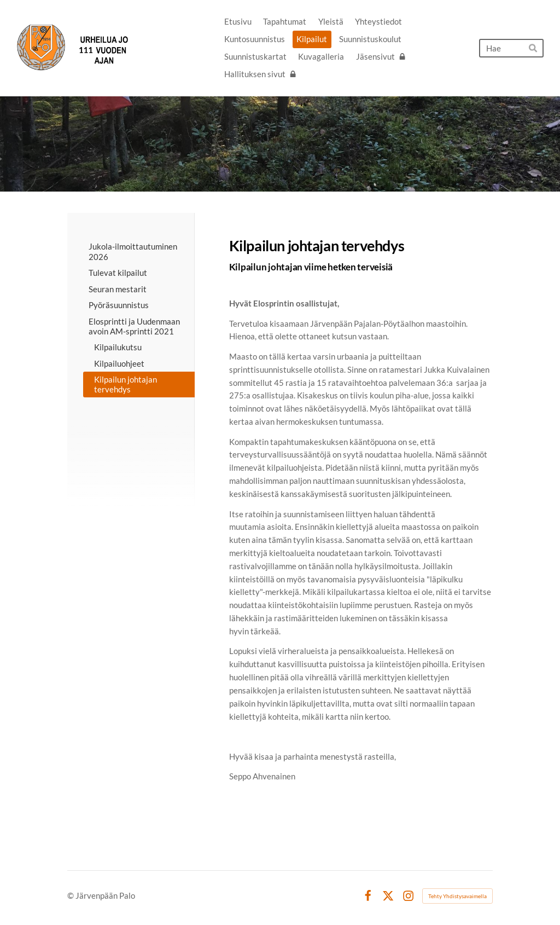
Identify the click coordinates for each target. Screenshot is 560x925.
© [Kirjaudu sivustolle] (71, 895)
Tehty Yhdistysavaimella (457, 896)
